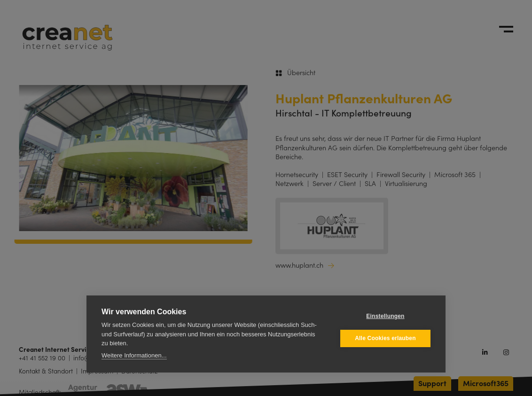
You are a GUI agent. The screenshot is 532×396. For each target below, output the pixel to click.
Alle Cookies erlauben (385, 338)
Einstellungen (385, 316)
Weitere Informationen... (134, 355)
